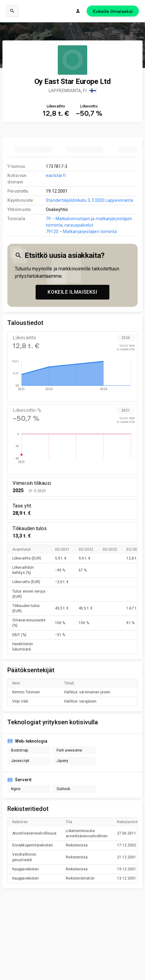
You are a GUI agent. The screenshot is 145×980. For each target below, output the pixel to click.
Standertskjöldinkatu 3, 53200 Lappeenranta (89, 200)
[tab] (33, 149)
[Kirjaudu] (78, 11)
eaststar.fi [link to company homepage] (56, 175)
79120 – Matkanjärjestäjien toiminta (81, 232)
